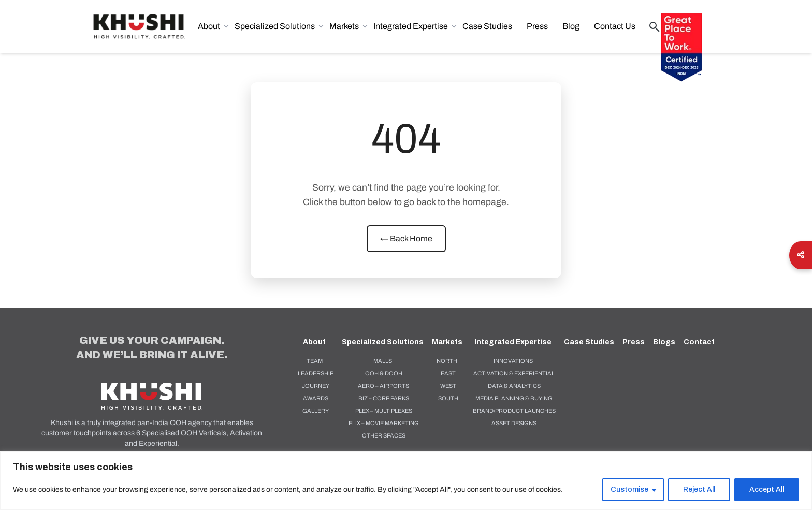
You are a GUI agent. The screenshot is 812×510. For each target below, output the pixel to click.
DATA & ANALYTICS (514, 386)
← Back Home (406, 238)
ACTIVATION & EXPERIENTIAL (514, 373)
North (447, 361)
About (213, 26)
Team (315, 361)
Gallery (316, 411)
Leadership (316, 373)
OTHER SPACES (384, 435)
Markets (348, 26)
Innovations (513, 361)
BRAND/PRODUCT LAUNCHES (514, 411)
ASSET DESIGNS (514, 423)
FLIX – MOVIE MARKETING (384, 423)
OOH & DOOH (384, 373)
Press (537, 26)
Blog (571, 26)
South (448, 398)
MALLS (383, 361)
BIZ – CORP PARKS (384, 398)
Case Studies (487, 26)
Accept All (767, 490)
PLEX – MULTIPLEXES (384, 411)
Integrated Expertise (415, 26)
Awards (316, 398)
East (448, 373)
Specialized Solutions (279, 26)
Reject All (699, 490)
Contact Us (615, 26)
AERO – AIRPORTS (383, 386)
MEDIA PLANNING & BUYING (514, 398)
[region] (406, 481)
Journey (316, 386)
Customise (629, 490)
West (448, 386)
